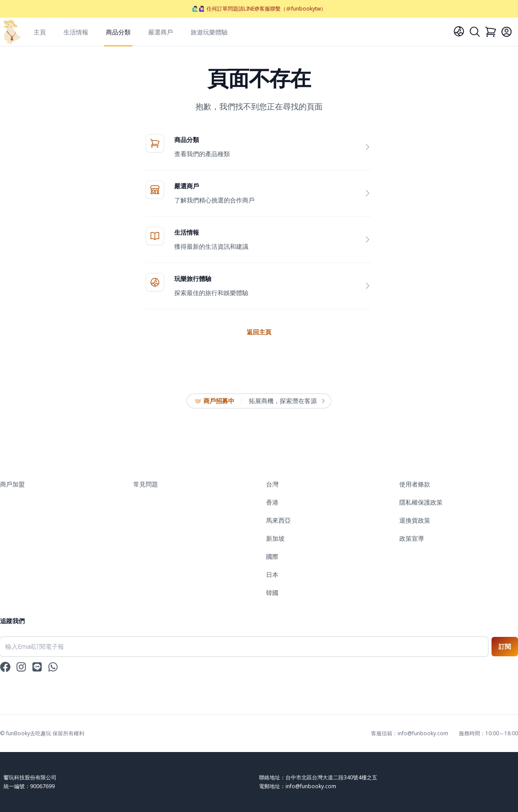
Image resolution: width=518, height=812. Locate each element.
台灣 (272, 484)
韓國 (272, 593)
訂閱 (505, 646)
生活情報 (76, 32)
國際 (272, 556)
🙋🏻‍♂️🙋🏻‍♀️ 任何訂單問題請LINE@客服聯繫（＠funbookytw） (259, 9)
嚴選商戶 (161, 32)
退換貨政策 (415, 520)
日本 (272, 574)
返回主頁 (259, 332)
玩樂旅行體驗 (193, 279)
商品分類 (118, 32)
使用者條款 (415, 484)
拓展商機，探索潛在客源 (286, 401)
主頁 (40, 32)
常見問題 (146, 484)
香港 (272, 502)
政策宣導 (412, 538)
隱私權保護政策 (421, 502)
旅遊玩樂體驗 (209, 32)
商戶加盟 (12, 484)
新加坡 (275, 538)
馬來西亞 (278, 520)
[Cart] (491, 32)
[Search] (475, 32)
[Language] (459, 31)
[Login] (507, 32)
